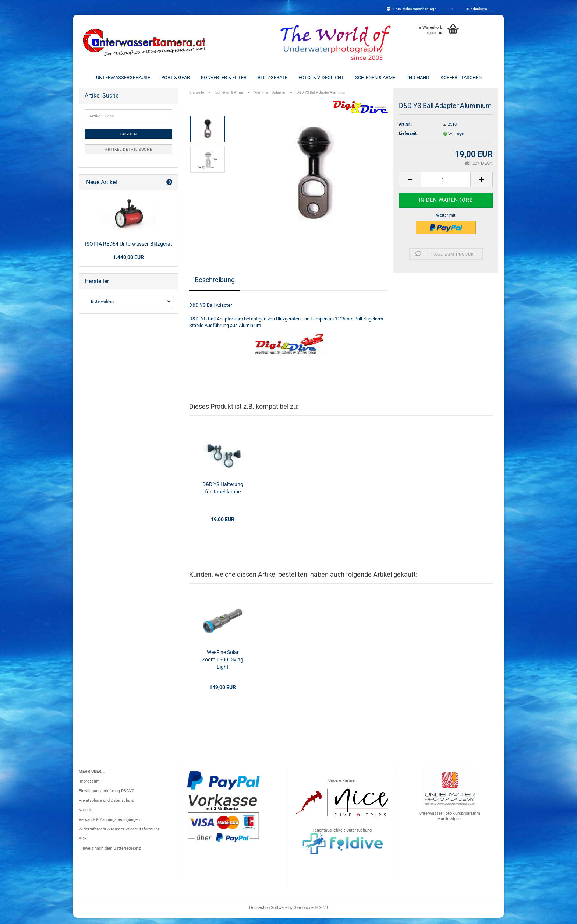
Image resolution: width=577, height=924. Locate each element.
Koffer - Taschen (461, 78)
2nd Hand (418, 78)
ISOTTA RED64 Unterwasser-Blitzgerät (129, 250)
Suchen (129, 140)
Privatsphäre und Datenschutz (106, 807)
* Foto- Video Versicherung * (412, 9)
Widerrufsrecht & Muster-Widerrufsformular (119, 835)
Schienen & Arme (375, 78)
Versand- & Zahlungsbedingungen (109, 826)
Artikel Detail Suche (129, 156)
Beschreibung (215, 286)
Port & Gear (176, 78)
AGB (83, 845)
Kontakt (86, 816)
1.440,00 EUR (128, 263)
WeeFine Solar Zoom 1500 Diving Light (223, 666)
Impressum (89, 788)
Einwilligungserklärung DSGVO (107, 797)
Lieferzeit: (408, 140)
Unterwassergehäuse (123, 78)
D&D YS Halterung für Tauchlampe (223, 494)
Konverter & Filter (224, 78)
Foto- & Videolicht (321, 78)
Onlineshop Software (268, 914)
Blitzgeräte (272, 78)
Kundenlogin (476, 9)
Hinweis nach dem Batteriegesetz (110, 855)
